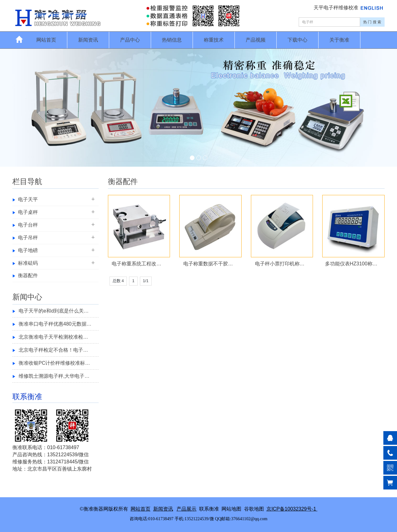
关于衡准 (339, 40)
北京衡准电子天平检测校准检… (53, 337)
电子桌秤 (28, 212)
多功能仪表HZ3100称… (351, 264)
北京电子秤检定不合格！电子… (53, 350)
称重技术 (214, 40)
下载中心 (297, 40)
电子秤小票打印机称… (280, 264)
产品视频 (256, 40)
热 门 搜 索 (372, 22)
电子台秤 (28, 225)
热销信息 (172, 40)
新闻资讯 (88, 40)
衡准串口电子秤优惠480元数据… (55, 324)
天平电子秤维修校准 (337, 8)
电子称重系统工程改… (136, 264)
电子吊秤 (28, 238)
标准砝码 (28, 263)
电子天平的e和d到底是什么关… (54, 311)
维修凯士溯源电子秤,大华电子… (54, 376)
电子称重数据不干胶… (208, 264)
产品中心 (130, 40)
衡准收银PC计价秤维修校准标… (54, 363)
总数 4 (118, 281)
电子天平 (28, 199)
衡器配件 (28, 275)
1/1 (146, 281)
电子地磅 (28, 250)
